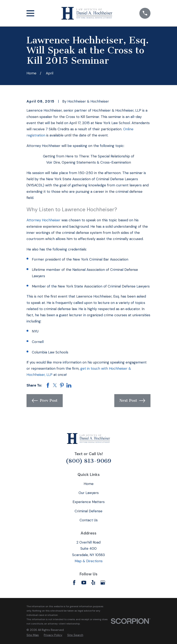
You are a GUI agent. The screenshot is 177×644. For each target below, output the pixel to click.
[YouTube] (84, 583)
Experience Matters (89, 502)
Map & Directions (89, 561)
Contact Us (89, 520)
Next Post (132, 401)
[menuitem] (33, 635)
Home (89, 484)
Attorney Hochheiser (43, 220)
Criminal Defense (88, 511)
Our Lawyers (89, 493)
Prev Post (45, 401)
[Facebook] (74, 583)
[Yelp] (93, 583)
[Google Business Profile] (103, 583)
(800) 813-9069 (88, 461)
